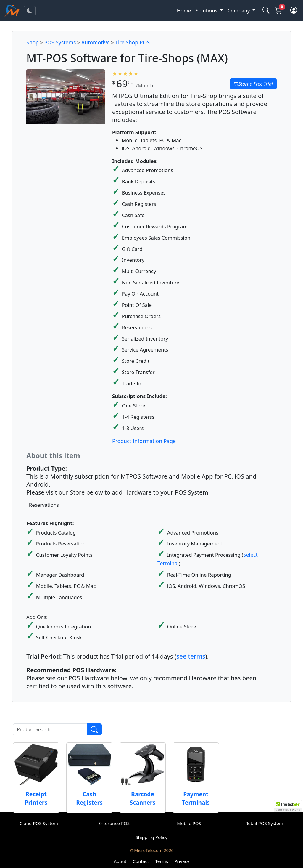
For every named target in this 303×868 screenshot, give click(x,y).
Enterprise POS (114, 823)
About (120, 861)
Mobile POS (189, 823)
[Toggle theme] (30, 11)
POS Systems (60, 42)
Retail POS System (264, 823)
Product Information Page (144, 441)
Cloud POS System (39, 823)
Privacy (182, 861)
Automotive (96, 42)
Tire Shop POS (132, 42)
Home (184, 11)
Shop (33, 42)
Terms (161, 861)
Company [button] (239, 11)
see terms (191, 656)
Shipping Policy (151, 837)
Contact (141, 861)
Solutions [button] (207, 11)
